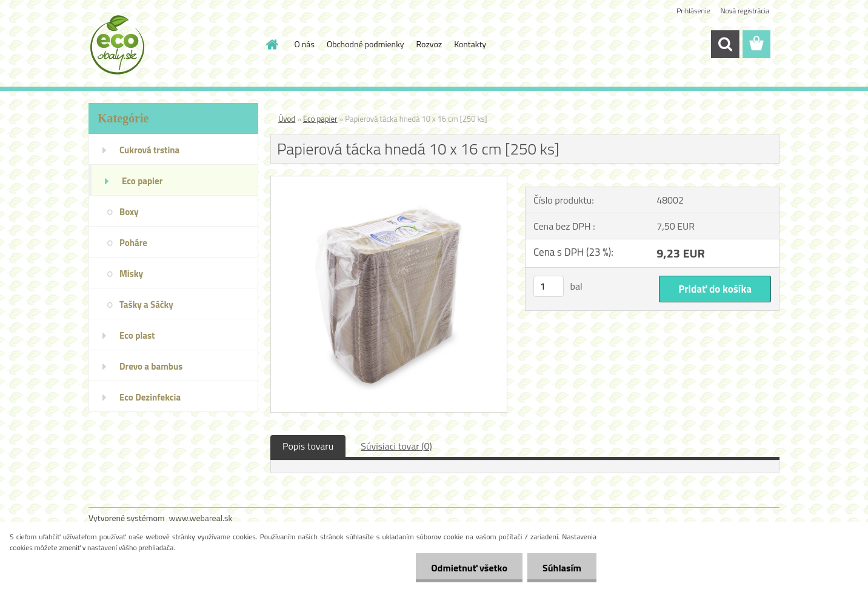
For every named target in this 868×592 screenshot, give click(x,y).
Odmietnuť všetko (469, 568)
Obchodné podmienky (366, 44)
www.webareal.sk (201, 518)
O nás (305, 44)
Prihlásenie (693, 11)
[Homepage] (272, 44)
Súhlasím (562, 568)
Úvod (287, 119)
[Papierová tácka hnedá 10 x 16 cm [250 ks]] (389, 181)
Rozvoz (429, 44)
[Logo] (172, 45)
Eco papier (320, 119)
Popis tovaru (308, 446)
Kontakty (470, 44)
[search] (725, 44)
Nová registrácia (745, 11)
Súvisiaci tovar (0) (396, 446)
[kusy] (549, 286)
